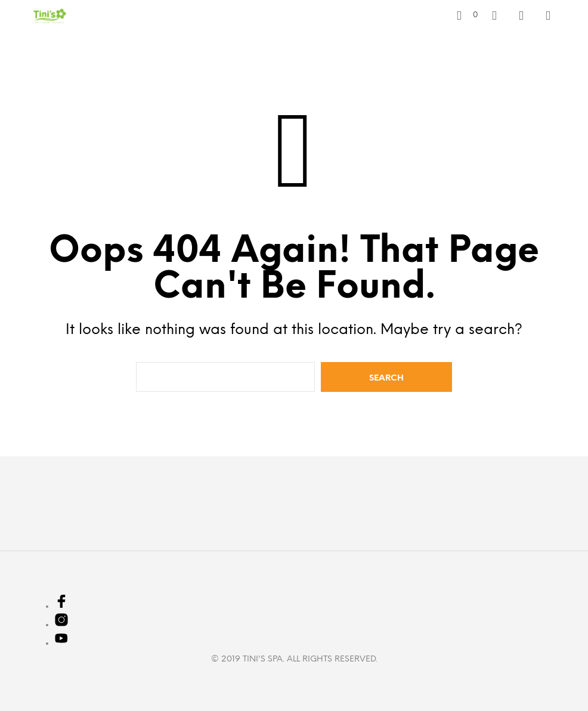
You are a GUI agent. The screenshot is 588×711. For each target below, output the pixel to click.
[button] (467, 16)
